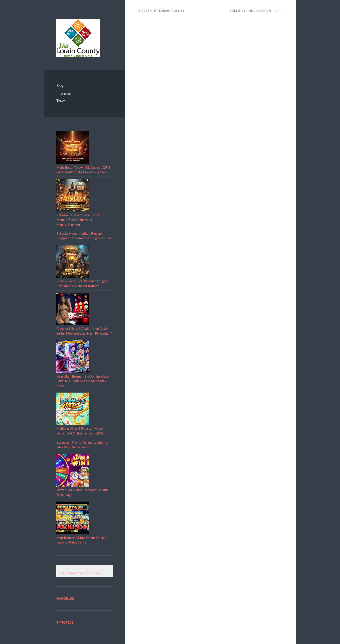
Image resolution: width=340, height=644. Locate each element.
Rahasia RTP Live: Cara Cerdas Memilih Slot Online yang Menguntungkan (78, 220)
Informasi (64, 93)
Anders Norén (259, 11)
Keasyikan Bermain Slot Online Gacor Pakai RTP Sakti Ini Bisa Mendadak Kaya (83, 381)
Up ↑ (279, 11)
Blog (60, 85)
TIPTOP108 (65, 622)
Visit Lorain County (167, 11)
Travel (61, 101)
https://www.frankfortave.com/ (80, 573)
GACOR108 (65, 598)
